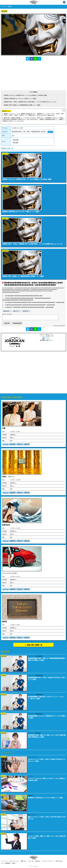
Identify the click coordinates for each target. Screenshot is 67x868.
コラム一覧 (31, 861)
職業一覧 (23, 861)
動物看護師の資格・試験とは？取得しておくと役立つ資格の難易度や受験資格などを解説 (47, 736)
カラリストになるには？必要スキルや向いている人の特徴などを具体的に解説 (47, 779)
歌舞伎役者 (6, 525)
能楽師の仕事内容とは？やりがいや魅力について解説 (20, 98)
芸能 (13, 135)
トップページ (4, 861)
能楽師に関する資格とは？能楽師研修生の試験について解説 (22, 105)
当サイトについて (14, 861)
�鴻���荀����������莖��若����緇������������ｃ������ (35, 302)
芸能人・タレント (8, 476)
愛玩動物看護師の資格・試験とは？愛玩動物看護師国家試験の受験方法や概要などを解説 (47, 659)
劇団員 (4, 621)
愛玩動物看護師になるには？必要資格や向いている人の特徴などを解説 (47, 717)
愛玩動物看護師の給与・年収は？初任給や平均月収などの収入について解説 (47, 678)
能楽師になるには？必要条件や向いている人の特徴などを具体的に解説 (26, 95)
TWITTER (46, 337)
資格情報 (12, 444)
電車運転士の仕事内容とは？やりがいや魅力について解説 (45, 798)
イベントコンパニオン (10, 573)
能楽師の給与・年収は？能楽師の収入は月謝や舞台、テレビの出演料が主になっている (30, 102)
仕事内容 (26, 444)
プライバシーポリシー (48, 861)
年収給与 (19, 444)
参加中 (14, 863)
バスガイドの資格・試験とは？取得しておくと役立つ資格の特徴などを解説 (47, 837)
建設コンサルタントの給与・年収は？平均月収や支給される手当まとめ (47, 818)
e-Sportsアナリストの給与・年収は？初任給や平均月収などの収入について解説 (47, 760)
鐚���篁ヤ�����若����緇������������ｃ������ (29, 307)
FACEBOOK (46, 339)
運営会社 (38, 861)
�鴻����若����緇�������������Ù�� (24, 296)
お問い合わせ (59, 861)
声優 (4, 428)
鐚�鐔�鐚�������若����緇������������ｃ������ (30, 305)
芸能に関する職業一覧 (35, 645)
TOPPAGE (4, 6)
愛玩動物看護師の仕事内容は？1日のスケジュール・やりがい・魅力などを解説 (46, 698)
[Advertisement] (33, 75)
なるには (5, 444)
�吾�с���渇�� (59, 326)
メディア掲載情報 (6, 863)
